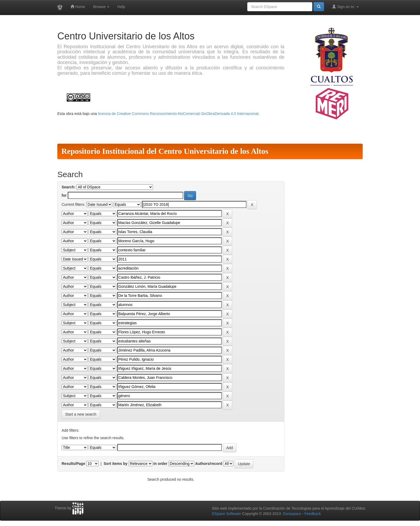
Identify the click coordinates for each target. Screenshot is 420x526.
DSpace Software (226, 514)
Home (78, 7)
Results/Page (73, 464)
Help (121, 7)
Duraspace (292, 514)
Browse (101, 7)
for (64, 195)
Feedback (312, 514)
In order (160, 464)
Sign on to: (345, 7)
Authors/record (209, 464)
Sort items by (116, 464)
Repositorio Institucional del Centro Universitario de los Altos (165, 151)
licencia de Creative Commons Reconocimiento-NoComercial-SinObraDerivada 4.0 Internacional (178, 114)
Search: (68, 187)
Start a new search (81, 414)
